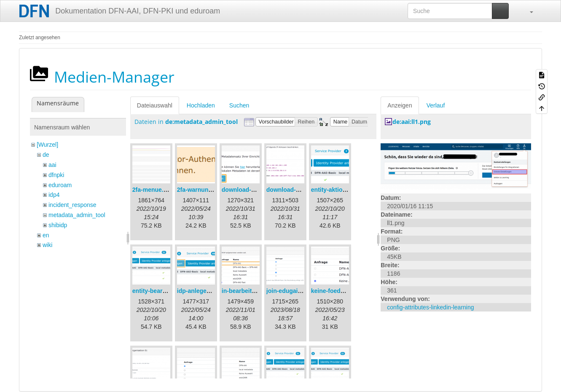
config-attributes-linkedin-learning (430, 307)
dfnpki (56, 175)
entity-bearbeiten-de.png (167, 291)
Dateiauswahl (155, 105)
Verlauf (436, 105)
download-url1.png (248, 190)
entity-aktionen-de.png (343, 190)
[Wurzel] (47, 145)
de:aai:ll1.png (412, 122)
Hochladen (201, 105)
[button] (527, 11)
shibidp (58, 225)
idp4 (54, 195)
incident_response (72, 205)
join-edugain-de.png (295, 291)
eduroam (60, 185)
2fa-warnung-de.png (205, 190)
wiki (47, 245)
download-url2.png (293, 190)
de (46, 155)
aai (52, 165)
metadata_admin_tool (77, 215)
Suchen (239, 105)
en (46, 235)
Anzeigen (400, 105)
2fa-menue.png (153, 190)
